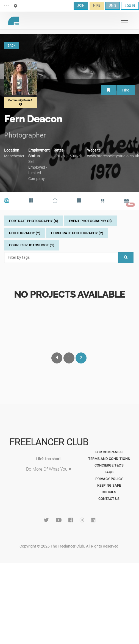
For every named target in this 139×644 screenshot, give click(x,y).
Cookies (109, 492)
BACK (12, 46)
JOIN (81, 6)
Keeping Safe (109, 485)
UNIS (112, 6)
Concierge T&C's (109, 465)
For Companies (109, 452)
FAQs (109, 472)
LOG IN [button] (130, 6)
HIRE (97, 6)
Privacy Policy (109, 479)
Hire (126, 90)
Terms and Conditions (109, 459)
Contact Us (109, 499)
